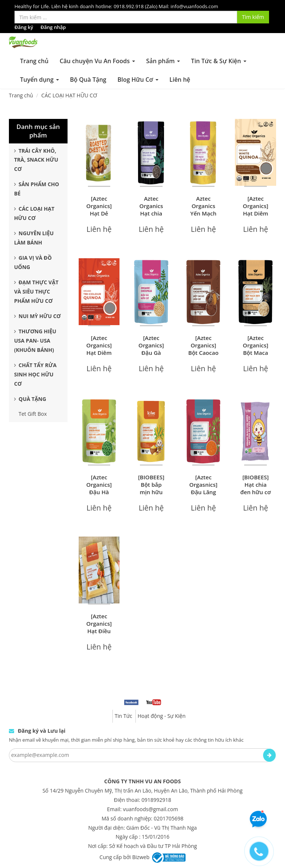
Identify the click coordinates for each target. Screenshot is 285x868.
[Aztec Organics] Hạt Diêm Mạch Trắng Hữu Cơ (255, 217)
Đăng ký (24, 27)
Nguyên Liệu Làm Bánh (34, 238)
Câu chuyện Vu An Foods (97, 61)
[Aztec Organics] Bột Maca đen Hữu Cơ (255, 353)
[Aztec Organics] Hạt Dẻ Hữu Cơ (99, 210)
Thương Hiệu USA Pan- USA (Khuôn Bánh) (35, 341)
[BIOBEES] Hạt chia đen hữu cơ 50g (256, 488)
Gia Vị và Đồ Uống (33, 262)
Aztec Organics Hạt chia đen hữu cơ (151, 210)
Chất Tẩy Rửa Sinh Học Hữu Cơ (35, 374)
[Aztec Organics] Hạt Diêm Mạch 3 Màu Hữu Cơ (99, 356)
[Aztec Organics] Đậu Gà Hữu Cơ (151, 349)
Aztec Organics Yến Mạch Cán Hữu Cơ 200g (203, 213)
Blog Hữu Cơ (138, 80)
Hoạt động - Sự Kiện (162, 716)
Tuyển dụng (40, 80)
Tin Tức (123, 716)
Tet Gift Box (33, 414)
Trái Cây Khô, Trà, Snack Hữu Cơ (36, 160)
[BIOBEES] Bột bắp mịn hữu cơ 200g (151, 488)
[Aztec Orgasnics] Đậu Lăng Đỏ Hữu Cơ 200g (204, 492)
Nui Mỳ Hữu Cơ (37, 316)
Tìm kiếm (253, 17)
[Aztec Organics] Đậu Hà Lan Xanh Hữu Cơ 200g (99, 496)
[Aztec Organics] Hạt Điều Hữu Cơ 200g (99, 631)
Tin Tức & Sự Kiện (219, 61)
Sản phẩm (163, 61)
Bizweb (141, 857)
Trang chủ (34, 61)
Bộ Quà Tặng (88, 80)
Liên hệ (180, 80)
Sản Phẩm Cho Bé (37, 189)
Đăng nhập (53, 27)
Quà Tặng (30, 399)
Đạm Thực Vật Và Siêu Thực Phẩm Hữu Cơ (36, 292)
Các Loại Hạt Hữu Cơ (34, 213)
